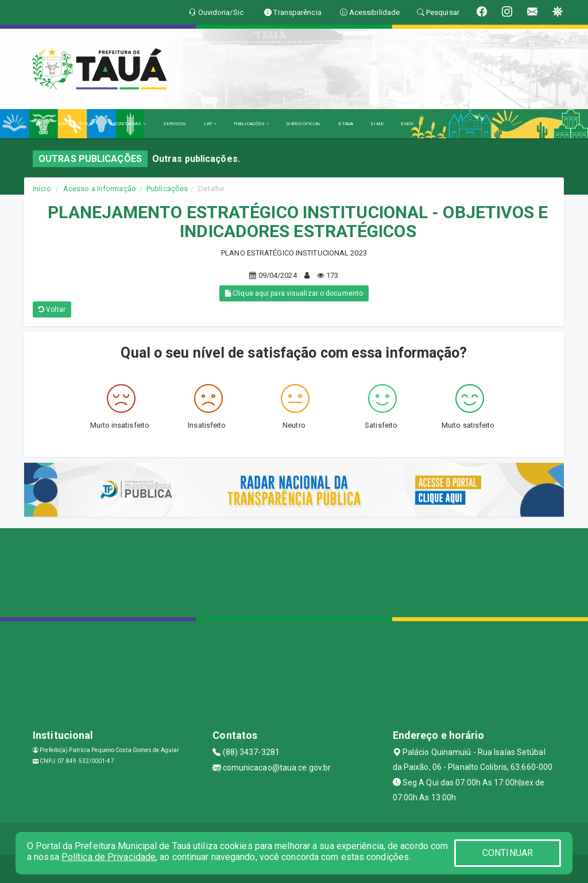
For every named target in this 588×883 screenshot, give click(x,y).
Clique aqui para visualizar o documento (294, 293)
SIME (377, 124)
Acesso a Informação (100, 189)
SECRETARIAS (127, 124)
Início (42, 189)
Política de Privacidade (109, 857)
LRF (210, 124)
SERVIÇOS (175, 124)
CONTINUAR (508, 853)
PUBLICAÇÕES (251, 124)
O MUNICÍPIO (75, 124)
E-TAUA (346, 124)
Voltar (52, 309)
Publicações (167, 189)
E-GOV (407, 124)
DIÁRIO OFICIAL (303, 124)
